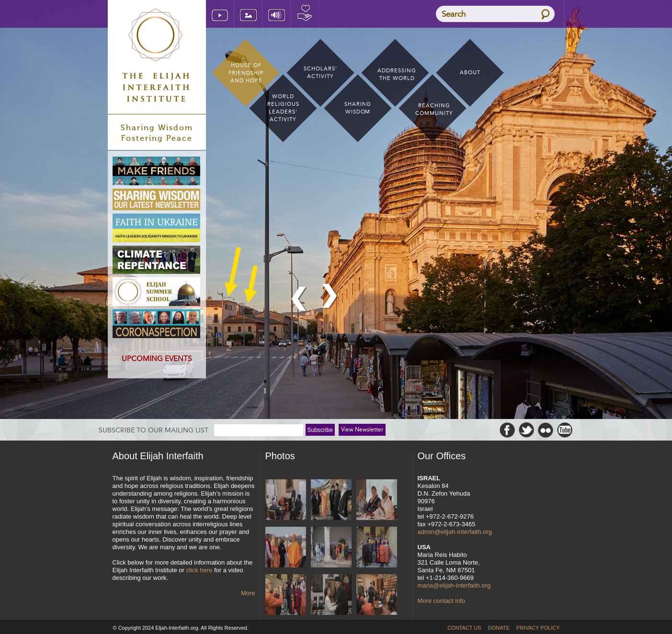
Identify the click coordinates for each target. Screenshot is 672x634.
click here (199, 570)
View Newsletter (362, 430)
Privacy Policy (538, 628)
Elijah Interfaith (157, 55)
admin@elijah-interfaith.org (455, 532)
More (248, 593)
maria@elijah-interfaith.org (454, 585)
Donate (305, 14)
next (330, 296)
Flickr (546, 430)
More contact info (442, 601)
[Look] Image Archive (248, 14)
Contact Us (464, 628)
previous (299, 299)
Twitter (526, 430)
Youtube (565, 430)
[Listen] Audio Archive (276, 14)
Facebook (507, 430)
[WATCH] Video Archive (220, 14)
